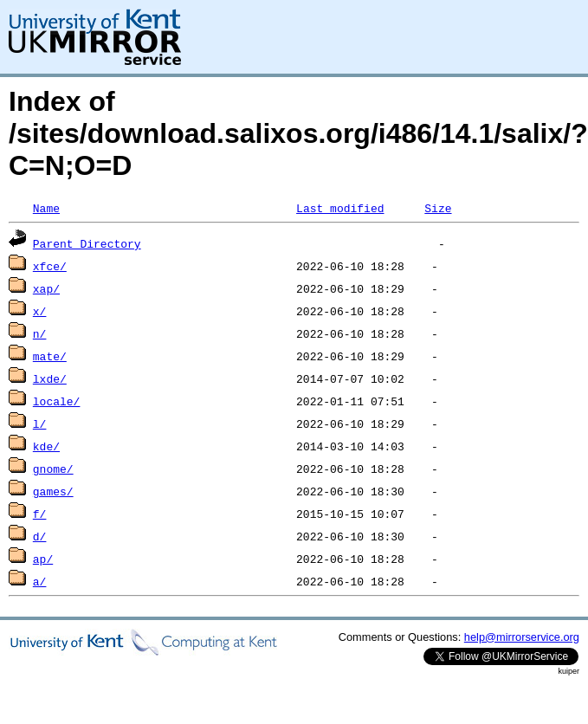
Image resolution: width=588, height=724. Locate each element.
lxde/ (50, 378)
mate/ (50, 356)
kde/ (46, 446)
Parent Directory (87, 243)
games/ (53, 491)
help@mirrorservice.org (522, 637)
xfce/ (50, 266)
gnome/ (53, 469)
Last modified (340, 208)
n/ (40, 333)
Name (46, 208)
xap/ (46, 288)
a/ (40, 581)
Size (438, 208)
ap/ (43, 559)
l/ (40, 423)
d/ (40, 536)
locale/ (57, 401)
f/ (40, 514)
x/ (40, 311)
